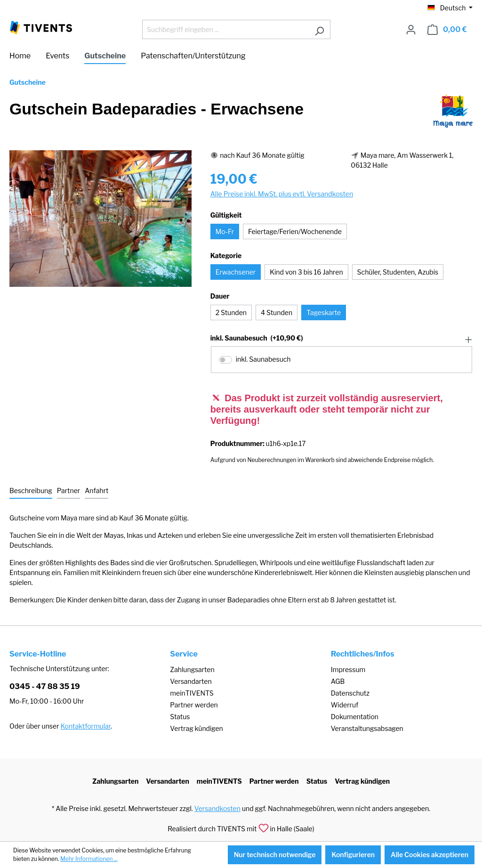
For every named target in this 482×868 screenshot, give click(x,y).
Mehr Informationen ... (89, 859)
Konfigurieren (353, 855)
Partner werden (194, 705)
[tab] (31, 491)
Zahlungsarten (192, 669)
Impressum (348, 669)
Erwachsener (236, 272)
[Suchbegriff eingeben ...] (225, 29)
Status (180, 717)
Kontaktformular (86, 726)
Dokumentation (355, 717)
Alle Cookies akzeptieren (430, 855)
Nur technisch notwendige (275, 855)
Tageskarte (324, 312)
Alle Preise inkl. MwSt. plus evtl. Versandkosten (282, 194)
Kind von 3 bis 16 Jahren (306, 272)
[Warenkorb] (447, 30)
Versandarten (191, 681)
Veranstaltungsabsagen (367, 728)
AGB (338, 681)
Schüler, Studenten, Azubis (398, 272)
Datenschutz (350, 693)
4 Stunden (277, 312)
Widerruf (345, 705)
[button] (341, 339)
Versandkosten (217, 808)
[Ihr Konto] (411, 30)
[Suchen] (319, 29)
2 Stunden (231, 312)
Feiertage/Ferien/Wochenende (295, 231)
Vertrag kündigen (196, 728)
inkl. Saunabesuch (257, 338)
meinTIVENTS (192, 693)
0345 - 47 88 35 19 (45, 686)
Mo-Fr (225, 231)
